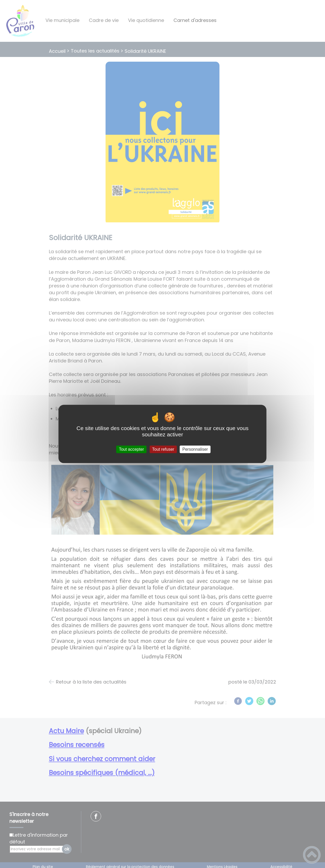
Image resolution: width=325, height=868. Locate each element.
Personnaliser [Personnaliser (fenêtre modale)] (195, 449)
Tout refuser (163, 449)
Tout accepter (131, 449)
